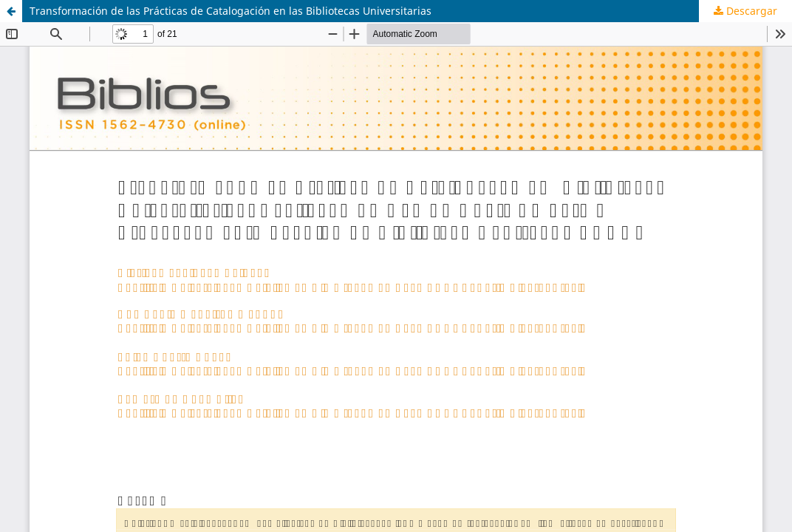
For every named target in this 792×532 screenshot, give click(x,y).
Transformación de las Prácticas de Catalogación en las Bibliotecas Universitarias (231, 11)
